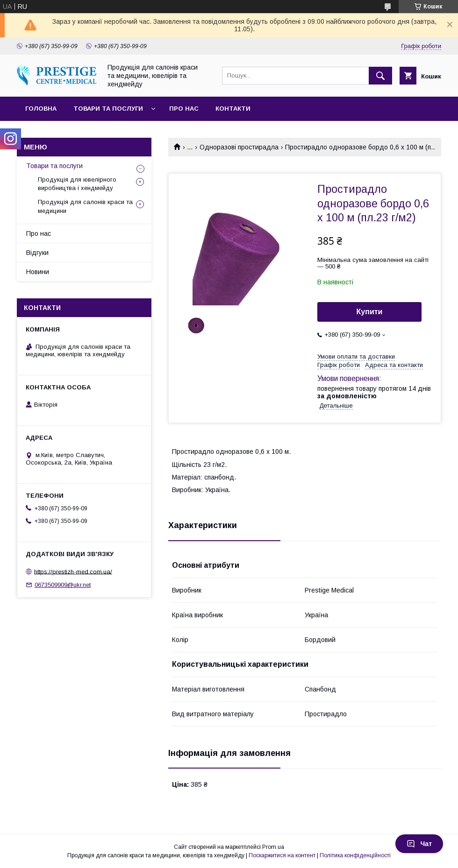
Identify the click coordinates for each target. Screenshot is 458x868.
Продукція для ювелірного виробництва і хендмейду (77, 184)
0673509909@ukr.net (63, 585)
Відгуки (37, 253)
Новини (38, 272)
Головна (41, 109)
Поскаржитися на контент (282, 855)
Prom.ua (273, 847)
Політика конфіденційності (355, 855)
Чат (419, 844)
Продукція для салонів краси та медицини (85, 206)
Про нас (184, 109)
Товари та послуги (108, 109)
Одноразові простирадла (239, 147)
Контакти (233, 109)
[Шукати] (380, 76)
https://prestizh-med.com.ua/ (73, 571)
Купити (370, 312)
